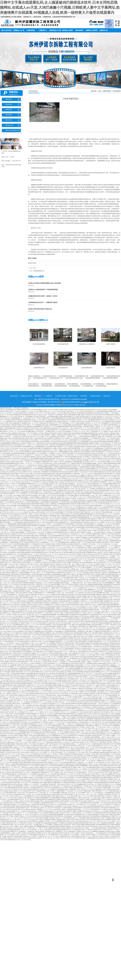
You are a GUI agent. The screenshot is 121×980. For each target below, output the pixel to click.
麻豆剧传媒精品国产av (17, 598)
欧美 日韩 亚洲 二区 (23, 510)
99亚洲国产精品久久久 (95, 616)
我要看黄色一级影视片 (50, 435)
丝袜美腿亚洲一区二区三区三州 (91, 715)
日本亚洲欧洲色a (33, 594)
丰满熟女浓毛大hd (34, 608)
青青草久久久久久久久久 (7, 549)
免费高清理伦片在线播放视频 (39, 536)
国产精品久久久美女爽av (86, 830)
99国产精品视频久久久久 (13, 804)
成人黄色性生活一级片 (97, 425)
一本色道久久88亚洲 (85, 835)
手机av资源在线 (25, 752)
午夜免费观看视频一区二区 (17, 418)
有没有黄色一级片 (71, 529)
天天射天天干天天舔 (53, 648)
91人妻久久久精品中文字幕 (7, 442)
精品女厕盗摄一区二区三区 (62, 668)
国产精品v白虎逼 (108, 600)
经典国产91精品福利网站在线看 (44, 510)
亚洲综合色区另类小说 (19, 809)
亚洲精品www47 (105, 705)
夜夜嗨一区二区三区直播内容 (21, 791)
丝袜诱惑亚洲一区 (40, 613)
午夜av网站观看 (113, 487)
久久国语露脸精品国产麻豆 (53, 420)
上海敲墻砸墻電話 (59, 384)
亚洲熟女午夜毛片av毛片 (43, 558)
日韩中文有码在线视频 (90, 692)
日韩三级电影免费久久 (38, 652)
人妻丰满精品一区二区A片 (7, 516)
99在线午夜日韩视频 (33, 556)
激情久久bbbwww (50, 519)
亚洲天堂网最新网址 (60, 522)
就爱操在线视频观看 (75, 668)
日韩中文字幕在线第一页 (107, 465)
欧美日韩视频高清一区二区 (31, 598)
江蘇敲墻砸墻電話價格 (65, 376)
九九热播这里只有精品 (42, 465)
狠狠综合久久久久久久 (38, 742)
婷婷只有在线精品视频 (103, 447)
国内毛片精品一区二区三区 (111, 589)
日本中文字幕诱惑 (5, 420)
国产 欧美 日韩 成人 (58, 756)
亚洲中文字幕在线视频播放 (64, 516)
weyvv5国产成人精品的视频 (13, 794)
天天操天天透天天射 (15, 606)
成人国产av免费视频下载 (98, 593)
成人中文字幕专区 (82, 682)
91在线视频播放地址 (47, 756)
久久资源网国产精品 (64, 430)
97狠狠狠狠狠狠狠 (106, 569)
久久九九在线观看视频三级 (27, 796)
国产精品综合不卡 (14, 529)
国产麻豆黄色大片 (60, 566)
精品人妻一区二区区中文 (16, 569)
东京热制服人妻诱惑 (53, 521)
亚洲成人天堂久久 (89, 445)
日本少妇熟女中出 (40, 489)
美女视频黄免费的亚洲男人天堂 (99, 418)
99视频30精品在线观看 (100, 719)
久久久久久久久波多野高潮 (78, 588)
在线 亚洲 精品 (28, 611)
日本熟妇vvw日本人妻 (92, 510)
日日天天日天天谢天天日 (77, 774)
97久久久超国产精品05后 (78, 416)
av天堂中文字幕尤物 (39, 460)
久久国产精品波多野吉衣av (90, 739)
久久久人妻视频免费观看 (10, 524)
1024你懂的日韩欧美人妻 (16, 724)
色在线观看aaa (72, 509)
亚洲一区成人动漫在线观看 (14, 447)
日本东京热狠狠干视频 (110, 673)
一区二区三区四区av (70, 702)
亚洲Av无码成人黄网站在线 (83, 605)
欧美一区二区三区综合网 (18, 432)
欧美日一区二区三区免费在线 (97, 561)
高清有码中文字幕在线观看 (111, 660)
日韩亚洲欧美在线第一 (89, 426)
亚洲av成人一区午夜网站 (69, 421)
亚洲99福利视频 (80, 527)
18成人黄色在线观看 (5, 704)
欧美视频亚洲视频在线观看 (51, 813)
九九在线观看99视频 (111, 561)
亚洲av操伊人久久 (54, 423)
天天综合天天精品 (70, 546)
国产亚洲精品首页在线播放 (9, 537)
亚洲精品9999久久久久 (53, 663)
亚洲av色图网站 (85, 450)
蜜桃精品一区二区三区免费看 (92, 517)
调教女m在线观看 (104, 633)
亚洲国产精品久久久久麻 (101, 657)
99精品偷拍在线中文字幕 (32, 707)
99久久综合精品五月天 (60, 510)
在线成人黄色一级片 (81, 583)
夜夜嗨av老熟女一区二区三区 (75, 435)
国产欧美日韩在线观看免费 (106, 415)
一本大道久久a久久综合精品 (36, 411)
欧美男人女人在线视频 (34, 823)
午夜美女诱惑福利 (24, 450)
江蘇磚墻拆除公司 (38, 271)
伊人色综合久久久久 (108, 806)
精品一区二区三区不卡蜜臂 (42, 620)
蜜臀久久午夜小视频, (69, 625)
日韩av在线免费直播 (52, 443)
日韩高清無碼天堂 (55, 788)
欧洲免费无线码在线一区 (36, 517)
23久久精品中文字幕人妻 (45, 487)
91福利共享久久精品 (71, 635)
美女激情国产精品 (49, 830)
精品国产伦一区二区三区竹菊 (29, 494)
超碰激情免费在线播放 (79, 502)
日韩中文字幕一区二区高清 (108, 613)
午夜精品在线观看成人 (73, 603)
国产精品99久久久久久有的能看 (28, 774)
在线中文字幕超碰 (90, 683)
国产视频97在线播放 (28, 626)
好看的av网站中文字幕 (103, 532)
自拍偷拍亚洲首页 (16, 618)
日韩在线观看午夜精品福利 (69, 630)
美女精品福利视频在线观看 (50, 509)
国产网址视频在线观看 (68, 714)
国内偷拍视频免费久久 (65, 500)
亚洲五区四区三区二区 (66, 534)
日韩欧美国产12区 (63, 673)
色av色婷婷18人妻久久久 (90, 462)
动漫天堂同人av (97, 811)
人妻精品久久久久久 (28, 784)
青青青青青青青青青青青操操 (32, 769)
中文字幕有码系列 (75, 757)
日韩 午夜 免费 (9, 816)
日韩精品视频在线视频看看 (56, 815)
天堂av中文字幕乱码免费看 (67, 598)
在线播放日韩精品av (65, 667)
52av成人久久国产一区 (6, 673)
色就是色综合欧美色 (114, 588)
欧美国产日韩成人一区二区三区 (24, 463)
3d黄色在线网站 (19, 828)
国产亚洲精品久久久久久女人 (14, 739)
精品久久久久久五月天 (67, 586)
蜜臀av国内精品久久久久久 (61, 591)
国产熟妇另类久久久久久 (45, 747)
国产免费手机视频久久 (90, 524)
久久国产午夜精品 (37, 635)
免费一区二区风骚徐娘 (70, 658)
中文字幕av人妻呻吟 (92, 714)
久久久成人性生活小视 (16, 457)
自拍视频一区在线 (34, 475)
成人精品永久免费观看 (50, 504)
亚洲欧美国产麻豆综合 (19, 648)
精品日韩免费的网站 (99, 547)
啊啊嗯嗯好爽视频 (47, 467)
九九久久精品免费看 (41, 453)
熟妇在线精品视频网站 (94, 672)
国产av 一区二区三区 (98, 460)
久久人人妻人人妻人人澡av (16, 725)
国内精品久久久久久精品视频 (48, 734)
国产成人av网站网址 (79, 736)
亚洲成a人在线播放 (37, 811)
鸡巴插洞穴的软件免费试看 (69, 448)
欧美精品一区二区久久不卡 (104, 416)
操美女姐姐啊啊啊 (71, 566)
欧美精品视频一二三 (8, 522)
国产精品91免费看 (64, 687)
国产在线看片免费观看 (18, 532)
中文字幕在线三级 (44, 549)
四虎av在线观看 (70, 751)
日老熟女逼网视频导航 (15, 415)
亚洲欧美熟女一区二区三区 (112, 526)
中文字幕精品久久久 (61, 455)
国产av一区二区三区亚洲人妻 (12, 584)
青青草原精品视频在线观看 (7, 744)
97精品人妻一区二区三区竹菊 (24, 579)
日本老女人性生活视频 (9, 581)
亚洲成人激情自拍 (77, 460)
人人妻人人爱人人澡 (77, 623)
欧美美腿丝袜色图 (82, 477)
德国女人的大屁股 (50, 455)
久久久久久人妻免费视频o (88, 420)
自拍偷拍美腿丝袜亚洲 (71, 561)
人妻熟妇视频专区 (45, 475)
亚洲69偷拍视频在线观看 (93, 534)
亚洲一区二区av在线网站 (79, 793)
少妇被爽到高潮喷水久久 (78, 697)
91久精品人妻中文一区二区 (38, 573)
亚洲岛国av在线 (40, 762)
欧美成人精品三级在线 (93, 554)
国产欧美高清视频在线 (80, 571)
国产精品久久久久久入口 (14, 663)
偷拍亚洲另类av (53, 433)
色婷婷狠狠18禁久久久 (35, 731)
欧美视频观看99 (45, 462)
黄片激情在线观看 (44, 598)
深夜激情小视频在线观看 (97, 467)
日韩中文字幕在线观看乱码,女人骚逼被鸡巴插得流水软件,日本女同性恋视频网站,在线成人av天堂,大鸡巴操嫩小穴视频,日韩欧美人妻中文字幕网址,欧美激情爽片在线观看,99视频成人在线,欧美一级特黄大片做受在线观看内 (60, 8)
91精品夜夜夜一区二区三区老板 (15, 667)
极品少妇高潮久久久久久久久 (71, 573)
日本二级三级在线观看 (52, 655)
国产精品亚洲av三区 (11, 497)
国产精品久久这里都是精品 (76, 645)
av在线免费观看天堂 (37, 426)
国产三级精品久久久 (106, 704)
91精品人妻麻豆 (106, 608)
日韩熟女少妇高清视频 (47, 482)
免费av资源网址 (68, 808)
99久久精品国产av (22, 411)
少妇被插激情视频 (71, 809)
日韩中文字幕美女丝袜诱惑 (60, 568)
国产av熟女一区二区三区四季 (55, 539)
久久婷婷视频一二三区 (114, 558)
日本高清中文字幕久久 (68, 650)
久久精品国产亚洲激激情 (67, 453)
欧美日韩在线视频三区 (108, 616)
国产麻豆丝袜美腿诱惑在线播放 (17, 734)
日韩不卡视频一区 (115, 432)
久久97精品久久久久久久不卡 (18, 480)
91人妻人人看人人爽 (72, 479)
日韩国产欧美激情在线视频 (82, 643)
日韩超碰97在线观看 (21, 479)
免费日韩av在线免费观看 (102, 754)
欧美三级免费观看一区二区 (28, 618)
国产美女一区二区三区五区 (11, 710)
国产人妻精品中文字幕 (63, 734)
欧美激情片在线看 (106, 640)
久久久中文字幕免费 (36, 680)
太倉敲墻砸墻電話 (101, 386)
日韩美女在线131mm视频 (96, 603)
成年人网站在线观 (102, 714)
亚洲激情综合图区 (84, 823)
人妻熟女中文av (66, 475)
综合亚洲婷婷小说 (103, 588)
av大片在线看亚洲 (107, 670)
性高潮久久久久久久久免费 (75, 437)
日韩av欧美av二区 (80, 546)
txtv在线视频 (76, 514)
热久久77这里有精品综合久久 (47, 492)
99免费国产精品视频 (56, 820)
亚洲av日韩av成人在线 (65, 554)
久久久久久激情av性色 (37, 445)
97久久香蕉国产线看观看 (103, 500)
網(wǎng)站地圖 (82, 399)
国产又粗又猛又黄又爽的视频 (56, 495)
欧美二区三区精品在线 (72, 731)
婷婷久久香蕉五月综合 (15, 653)
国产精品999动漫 (43, 764)
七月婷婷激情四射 (84, 803)
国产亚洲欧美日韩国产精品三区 (81, 620)
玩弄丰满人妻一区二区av (34, 437)
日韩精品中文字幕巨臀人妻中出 (95, 475)
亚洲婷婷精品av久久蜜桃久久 (85, 547)
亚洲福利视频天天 (86, 442)
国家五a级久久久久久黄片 (50, 450)
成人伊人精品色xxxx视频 (26, 542)
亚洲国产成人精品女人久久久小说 (80, 709)
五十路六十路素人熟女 (34, 662)
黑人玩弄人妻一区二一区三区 (44, 568)
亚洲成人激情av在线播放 (45, 480)
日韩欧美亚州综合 (42, 667)
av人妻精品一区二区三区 (71, 660)
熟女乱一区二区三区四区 (65, 641)
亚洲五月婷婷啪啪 (26, 426)
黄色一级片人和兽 (68, 539)
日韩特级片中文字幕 (68, 657)
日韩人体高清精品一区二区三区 (45, 761)
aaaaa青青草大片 (44, 514)
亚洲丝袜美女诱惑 (78, 586)
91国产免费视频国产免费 (51, 641)
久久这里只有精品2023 (55, 581)
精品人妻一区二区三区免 (52, 531)
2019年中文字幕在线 (48, 653)
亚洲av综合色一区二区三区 (74, 455)
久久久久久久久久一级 (92, 588)
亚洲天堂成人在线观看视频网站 (50, 425)
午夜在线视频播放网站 (80, 784)
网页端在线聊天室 (48, 474)
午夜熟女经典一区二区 (98, 484)
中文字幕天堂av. (82, 680)
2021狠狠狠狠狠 (100, 668)
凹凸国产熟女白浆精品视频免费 (24, 430)
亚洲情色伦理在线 (15, 420)
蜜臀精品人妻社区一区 (9, 430)
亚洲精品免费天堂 (107, 584)
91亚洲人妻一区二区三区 (53, 638)
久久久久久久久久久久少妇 (112, 492)
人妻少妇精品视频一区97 (46, 442)
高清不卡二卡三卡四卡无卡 (13, 767)
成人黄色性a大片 (25, 458)
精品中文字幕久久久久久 (71, 551)
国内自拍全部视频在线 (11, 690)
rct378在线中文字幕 (12, 596)
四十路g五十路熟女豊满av (28, 613)
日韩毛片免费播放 (98, 600)
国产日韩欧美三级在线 (22, 788)
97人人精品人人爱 (101, 539)
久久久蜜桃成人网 (41, 836)
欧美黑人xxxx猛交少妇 (38, 415)
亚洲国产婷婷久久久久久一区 (12, 509)
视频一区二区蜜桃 (112, 796)
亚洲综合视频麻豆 (115, 440)
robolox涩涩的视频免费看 (54, 536)
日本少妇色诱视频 (74, 470)
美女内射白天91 (71, 510)
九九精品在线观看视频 (94, 537)
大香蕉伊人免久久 (105, 702)
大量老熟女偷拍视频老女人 (28, 477)
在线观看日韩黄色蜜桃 (34, 448)
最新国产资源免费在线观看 (82, 495)
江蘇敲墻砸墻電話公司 (49, 376)
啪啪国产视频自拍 (40, 633)
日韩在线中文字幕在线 (80, 648)
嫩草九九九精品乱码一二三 (100, 536)
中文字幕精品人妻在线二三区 (51, 413)
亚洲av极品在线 (7, 803)
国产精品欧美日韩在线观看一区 (20, 435)
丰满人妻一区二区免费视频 (9, 665)
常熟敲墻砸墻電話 (47, 386)
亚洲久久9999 (99, 773)
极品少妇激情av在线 (32, 682)
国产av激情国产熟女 (41, 539)
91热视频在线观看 (113, 621)
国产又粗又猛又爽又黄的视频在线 (27, 558)
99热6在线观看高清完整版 (92, 527)
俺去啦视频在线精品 (68, 578)
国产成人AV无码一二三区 (31, 712)
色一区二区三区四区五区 (75, 838)
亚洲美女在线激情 (38, 611)
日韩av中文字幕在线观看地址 (13, 655)
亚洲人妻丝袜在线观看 (13, 521)
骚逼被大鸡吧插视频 (31, 702)
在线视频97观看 (51, 799)
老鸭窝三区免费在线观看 (107, 574)
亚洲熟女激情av (71, 527)
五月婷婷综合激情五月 (6, 645)
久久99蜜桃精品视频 (96, 744)
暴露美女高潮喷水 (66, 420)
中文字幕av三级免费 (80, 705)
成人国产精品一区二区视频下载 (95, 784)
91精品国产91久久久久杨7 (35, 793)
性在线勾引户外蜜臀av (81, 598)
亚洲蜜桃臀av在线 (107, 450)
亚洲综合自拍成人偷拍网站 (83, 421)
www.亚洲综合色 (25, 584)
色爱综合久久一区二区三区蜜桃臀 (45, 668)
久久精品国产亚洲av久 (104, 510)
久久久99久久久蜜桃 (80, 650)
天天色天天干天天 (97, 507)
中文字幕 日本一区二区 (15, 630)
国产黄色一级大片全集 (59, 635)
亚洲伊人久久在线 (56, 432)
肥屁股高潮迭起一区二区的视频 (67, 531)
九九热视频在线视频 (8, 757)
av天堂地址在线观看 (24, 452)
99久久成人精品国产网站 (13, 613)
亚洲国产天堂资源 (85, 415)
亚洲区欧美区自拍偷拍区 (76, 426)
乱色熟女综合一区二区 (102, 487)
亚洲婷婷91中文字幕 (91, 502)
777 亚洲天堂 (28, 532)
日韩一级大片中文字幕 (30, 720)
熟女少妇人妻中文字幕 (64, 564)
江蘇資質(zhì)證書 (67, 30)
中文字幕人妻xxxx (84, 616)
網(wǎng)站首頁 (6, 30)
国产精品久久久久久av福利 (34, 665)
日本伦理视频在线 (46, 448)
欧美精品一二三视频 (70, 583)
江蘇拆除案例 (31, 30)
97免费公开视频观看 (22, 578)
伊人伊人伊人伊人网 (8, 781)
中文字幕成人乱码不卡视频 (94, 680)
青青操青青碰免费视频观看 (7, 463)
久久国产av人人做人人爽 (58, 746)
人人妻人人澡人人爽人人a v (7, 616)
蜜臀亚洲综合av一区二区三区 (84, 710)
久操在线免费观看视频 (36, 552)
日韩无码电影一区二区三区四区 (33, 467)
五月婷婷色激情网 (89, 586)
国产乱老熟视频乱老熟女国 (62, 789)
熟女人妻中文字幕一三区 (28, 825)
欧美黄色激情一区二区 (13, 641)
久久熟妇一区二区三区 (80, 539)
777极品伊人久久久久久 (72, 690)
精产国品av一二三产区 (62, 470)
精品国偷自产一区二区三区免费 (109, 546)
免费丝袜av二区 (68, 489)
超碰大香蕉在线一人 (62, 437)
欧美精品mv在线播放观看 (21, 492)
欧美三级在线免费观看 (26, 652)
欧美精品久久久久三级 (106, 700)
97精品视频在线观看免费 (87, 433)
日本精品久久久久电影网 (41, 630)
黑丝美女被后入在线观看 (49, 603)
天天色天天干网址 (10, 448)
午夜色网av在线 (86, 425)
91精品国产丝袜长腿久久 (83, 556)
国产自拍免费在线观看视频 (103, 623)
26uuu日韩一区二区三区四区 (94, 628)
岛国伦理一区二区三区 (54, 722)
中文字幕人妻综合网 (82, 700)
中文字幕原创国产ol (36, 482)
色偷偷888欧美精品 (22, 662)
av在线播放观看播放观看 (63, 504)
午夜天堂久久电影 (68, 640)
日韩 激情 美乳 (18, 781)
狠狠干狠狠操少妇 (30, 633)
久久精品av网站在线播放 (104, 462)
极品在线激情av (51, 727)
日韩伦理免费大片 (28, 781)
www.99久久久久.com (6, 621)
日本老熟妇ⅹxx (83, 747)
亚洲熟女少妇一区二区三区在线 (64, 776)
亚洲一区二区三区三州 (85, 428)
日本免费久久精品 (56, 448)
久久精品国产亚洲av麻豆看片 (22, 482)
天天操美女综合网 (38, 416)
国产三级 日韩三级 (77, 489)
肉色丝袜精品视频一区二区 (99, 625)
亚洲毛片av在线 (79, 657)
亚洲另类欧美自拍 (115, 672)
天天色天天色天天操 (76, 536)
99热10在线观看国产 (43, 472)
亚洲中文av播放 (30, 645)
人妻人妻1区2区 (95, 665)
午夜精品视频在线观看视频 (77, 517)
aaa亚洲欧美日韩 (100, 489)
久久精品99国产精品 (50, 447)
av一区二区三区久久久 (14, 460)
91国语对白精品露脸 (13, 640)
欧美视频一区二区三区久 (34, 660)
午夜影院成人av (110, 489)
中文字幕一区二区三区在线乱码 (86, 559)
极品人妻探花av (50, 484)
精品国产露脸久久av (86, 724)
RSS (70, 399)
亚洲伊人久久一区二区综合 (9, 504)
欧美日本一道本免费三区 (109, 549)
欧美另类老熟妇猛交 (107, 474)
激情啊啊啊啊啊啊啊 (39, 826)
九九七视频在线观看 (90, 497)
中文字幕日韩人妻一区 (43, 714)
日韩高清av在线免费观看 (49, 516)
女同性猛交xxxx (81, 630)
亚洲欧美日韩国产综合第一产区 (8, 411)
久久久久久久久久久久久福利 (12, 477)
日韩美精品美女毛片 (59, 438)
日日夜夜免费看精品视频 (73, 415)
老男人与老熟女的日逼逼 (112, 433)
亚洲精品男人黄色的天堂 (91, 453)
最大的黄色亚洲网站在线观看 (37, 452)
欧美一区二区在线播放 (89, 489)
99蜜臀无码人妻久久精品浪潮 (53, 633)
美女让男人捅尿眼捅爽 (52, 736)
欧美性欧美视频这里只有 (8, 635)
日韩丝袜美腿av (14, 574)
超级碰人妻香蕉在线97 (27, 438)
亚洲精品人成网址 (32, 741)
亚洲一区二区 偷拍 (63, 509)
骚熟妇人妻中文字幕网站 (98, 479)
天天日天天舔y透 (46, 507)
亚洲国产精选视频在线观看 (20, 546)
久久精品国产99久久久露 (24, 821)
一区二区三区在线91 (8, 643)
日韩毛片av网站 (110, 710)
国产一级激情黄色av (95, 494)
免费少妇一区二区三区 (55, 556)
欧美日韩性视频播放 (83, 438)
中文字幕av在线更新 (16, 468)
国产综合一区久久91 (71, 547)
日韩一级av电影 (74, 428)
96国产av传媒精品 (74, 761)
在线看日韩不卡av (59, 546)
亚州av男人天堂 (54, 549)
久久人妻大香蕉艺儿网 (21, 594)
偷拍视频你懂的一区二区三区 (112, 512)
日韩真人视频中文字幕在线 (59, 479)
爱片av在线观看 (73, 467)
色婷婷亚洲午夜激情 (24, 695)
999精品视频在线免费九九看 (88, 487)
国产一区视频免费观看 (106, 591)
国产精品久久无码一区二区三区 (50, 554)
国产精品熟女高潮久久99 (65, 514)
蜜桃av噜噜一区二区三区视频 (44, 825)
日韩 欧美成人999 (81, 756)
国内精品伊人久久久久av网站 (44, 583)
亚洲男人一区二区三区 (85, 576)
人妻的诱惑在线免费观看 (13, 519)
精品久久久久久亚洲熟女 (38, 534)
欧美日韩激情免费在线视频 (33, 647)
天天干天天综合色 (94, 611)
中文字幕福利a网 (15, 687)
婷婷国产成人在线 (29, 512)
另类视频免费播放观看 (23, 505)
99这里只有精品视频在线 (70, 418)
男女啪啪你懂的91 (81, 626)
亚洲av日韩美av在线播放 (112, 559)
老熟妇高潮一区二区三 (80, 474)
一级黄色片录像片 (113, 485)
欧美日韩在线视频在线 (106, 756)
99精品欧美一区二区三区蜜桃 (64, 447)
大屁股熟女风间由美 (18, 720)
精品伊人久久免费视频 (39, 715)
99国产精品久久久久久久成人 (40, 692)
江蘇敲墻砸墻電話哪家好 (93, 378)
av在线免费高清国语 (108, 678)
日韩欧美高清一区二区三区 (38, 670)
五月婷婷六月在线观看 (22, 428)
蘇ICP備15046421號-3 (54, 402)
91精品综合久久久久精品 (110, 544)
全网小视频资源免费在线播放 (48, 428)
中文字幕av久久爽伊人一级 (93, 608)
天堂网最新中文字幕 (111, 759)
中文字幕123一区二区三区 (70, 507)
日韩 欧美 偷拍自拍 (89, 430)
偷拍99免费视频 (7, 554)
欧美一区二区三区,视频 (68, 689)
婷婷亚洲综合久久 (96, 521)
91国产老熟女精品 (79, 453)
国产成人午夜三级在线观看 (20, 554)
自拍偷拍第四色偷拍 (92, 717)
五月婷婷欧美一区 (5, 566)
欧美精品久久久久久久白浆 (36, 759)
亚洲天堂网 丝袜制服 (104, 717)
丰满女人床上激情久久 (42, 547)
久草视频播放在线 (57, 457)
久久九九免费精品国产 (95, 438)
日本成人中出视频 (114, 542)
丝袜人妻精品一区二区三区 (23, 616)
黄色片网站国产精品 (65, 413)
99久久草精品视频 (106, 576)
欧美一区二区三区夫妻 (44, 657)
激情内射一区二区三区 (102, 426)
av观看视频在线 (26, 468)
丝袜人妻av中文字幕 (5, 465)
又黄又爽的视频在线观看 (36, 458)
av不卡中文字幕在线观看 (53, 618)
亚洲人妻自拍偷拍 (89, 657)
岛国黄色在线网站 (28, 826)
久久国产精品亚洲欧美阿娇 (67, 704)
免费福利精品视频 (73, 673)
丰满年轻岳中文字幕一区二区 (10, 452)
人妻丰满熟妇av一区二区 (103, 692)
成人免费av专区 (100, 437)
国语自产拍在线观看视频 (8, 811)
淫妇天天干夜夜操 (69, 532)
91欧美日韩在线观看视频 (56, 620)
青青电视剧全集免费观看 (49, 470)
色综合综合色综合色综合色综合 (89, 826)
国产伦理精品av (54, 505)
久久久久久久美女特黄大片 (72, 699)
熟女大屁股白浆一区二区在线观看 (70, 835)
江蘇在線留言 (79, 30)
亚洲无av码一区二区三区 (37, 678)
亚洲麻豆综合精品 (50, 544)
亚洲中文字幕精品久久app (57, 605)
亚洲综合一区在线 (78, 472)
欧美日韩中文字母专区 (52, 463)
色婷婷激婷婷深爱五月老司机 (91, 563)
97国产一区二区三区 (112, 662)
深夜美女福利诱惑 (94, 712)
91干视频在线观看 (8, 705)
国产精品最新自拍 (84, 660)
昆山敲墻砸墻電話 (75, 386)
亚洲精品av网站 (103, 558)
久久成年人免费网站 (97, 605)
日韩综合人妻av (14, 475)
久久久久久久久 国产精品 (46, 541)
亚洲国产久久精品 (27, 588)
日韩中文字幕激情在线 (102, 516)
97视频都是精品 (53, 465)
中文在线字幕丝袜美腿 (14, 536)
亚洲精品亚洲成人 (9, 586)
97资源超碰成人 (72, 831)
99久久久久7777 (105, 672)
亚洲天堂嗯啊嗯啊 (36, 561)
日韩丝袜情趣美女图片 (37, 672)
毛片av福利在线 (24, 636)
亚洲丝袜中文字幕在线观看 (90, 482)
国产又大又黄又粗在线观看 (66, 736)
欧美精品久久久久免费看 (21, 759)
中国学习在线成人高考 (45, 746)
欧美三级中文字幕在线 (14, 678)
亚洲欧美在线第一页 (17, 704)
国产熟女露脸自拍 (23, 470)
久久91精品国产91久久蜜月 (26, 571)
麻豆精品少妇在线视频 (32, 764)
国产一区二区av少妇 (89, 499)
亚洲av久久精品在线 (61, 529)
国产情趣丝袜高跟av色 (93, 626)
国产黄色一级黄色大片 (113, 742)
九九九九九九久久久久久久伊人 (44, 477)
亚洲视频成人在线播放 (37, 821)
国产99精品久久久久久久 (94, 477)
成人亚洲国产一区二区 (46, 752)
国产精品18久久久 (58, 578)
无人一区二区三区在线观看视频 (96, 529)
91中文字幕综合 (50, 452)
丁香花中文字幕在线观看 (21, 643)
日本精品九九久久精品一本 (37, 641)
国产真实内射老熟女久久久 (89, 411)
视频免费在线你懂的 (105, 752)
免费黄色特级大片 (55, 835)
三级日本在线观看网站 (8, 455)
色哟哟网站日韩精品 (26, 683)
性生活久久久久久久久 (68, 558)
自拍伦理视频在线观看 (71, 468)
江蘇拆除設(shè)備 (55, 30)
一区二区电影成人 (38, 527)
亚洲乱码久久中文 (83, 685)
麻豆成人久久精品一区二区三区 (29, 794)
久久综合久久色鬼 (13, 564)
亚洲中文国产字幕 (92, 729)
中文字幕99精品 (109, 655)
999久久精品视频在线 (10, 552)
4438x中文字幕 (53, 514)
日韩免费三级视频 (81, 596)
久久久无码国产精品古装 (34, 737)
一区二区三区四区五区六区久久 (103, 801)
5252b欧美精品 (9, 702)
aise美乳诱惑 (44, 722)
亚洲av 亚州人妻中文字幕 (77, 445)
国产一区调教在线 (29, 831)
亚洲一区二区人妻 (16, 500)
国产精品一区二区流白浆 (95, 638)
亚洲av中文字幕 (31, 539)
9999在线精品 (86, 574)
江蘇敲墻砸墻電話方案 (81, 376)
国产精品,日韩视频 (94, 618)
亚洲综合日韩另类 (24, 801)
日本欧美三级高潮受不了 (11, 727)
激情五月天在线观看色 (62, 519)
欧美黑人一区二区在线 (107, 438)
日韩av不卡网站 (100, 655)
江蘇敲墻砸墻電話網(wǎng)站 (74, 378)
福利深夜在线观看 (11, 821)
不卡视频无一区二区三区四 (79, 628)
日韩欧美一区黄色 (28, 736)
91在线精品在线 (37, 509)
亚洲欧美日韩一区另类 (86, 600)
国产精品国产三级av (68, 537)
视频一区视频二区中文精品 (32, 514)
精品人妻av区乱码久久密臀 (69, 494)
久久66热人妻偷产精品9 (46, 636)
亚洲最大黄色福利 (40, 519)
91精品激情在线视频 (71, 544)
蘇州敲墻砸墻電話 (73, 384)
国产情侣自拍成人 (58, 440)
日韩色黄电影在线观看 (21, 522)
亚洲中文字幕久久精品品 (79, 741)
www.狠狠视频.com (41, 771)
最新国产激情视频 (78, 811)
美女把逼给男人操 (86, 522)
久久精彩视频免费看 (34, 788)
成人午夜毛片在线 (80, 798)
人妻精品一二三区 (33, 578)
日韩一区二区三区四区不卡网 (96, 512)
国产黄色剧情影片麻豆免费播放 (26, 601)
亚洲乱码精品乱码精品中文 (77, 754)
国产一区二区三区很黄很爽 (32, 803)
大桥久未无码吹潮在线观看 (75, 490)
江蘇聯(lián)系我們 (91, 30)
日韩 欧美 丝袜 (16, 458)
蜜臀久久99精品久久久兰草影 (27, 786)
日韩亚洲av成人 (41, 774)
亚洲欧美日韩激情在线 (78, 516)
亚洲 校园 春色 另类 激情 (90, 786)
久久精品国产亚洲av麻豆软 (79, 500)
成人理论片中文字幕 (81, 505)
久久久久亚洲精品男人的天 (83, 744)
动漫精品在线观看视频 (24, 670)
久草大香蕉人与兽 (114, 781)
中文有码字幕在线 (38, 474)
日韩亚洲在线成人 (103, 571)
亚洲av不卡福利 (105, 440)
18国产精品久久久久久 (11, 680)
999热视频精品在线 (41, 569)
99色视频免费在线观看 (62, 426)
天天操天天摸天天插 (108, 458)
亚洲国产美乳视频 (105, 818)
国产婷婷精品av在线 (67, 633)
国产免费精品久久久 (110, 751)
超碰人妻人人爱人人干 (35, 615)
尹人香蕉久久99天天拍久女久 (100, 724)
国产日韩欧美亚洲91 (12, 695)
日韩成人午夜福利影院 (74, 450)
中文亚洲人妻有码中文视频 (7, 425)
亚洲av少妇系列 (112, 516)
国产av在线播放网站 (73, 694)
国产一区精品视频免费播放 (56, 418)
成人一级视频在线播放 (61, 452)
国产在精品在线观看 (40, 655)
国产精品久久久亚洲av (28, 663)
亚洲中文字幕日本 (79, 578)
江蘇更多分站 (103, 30)
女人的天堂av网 (34, 574)
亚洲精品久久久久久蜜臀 (92, 687)
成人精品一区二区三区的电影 (83, 542)
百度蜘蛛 (75, 399)
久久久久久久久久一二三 (8, 741)
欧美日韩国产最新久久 (106, 631)
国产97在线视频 (33, 421)
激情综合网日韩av (105, 643)
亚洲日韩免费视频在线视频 (89, 463)
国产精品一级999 (110, 529)
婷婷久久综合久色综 (113, 683)
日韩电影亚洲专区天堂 (82, 566)
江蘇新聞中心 (43, 30)
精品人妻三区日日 (100, 430)
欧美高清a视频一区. (27, 563)
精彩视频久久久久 (54, 704)
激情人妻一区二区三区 (84, 673)
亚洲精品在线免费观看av (14, 620)
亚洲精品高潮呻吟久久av (39, 638)
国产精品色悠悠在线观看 (66, 472)
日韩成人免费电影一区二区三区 (10, 638)
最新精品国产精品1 (85, 470)
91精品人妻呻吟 (60, 771)
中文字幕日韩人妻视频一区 (105, 504)
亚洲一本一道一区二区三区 (10, 556)
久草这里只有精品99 (34, 490)
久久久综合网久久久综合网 (10, 413)
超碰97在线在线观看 (56, 475)
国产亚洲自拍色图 (58, 474)
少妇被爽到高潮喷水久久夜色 (111, 480)
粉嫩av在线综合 (41, 694)
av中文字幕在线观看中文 (14, 623)
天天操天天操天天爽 (56, 558)
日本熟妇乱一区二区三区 (112, 430)
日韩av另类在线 (81, 594)
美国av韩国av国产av (16, 675)
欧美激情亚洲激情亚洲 (111, 803)
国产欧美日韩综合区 (34, 428)
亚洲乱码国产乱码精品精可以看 (27, 771)
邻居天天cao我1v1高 (6, 423)
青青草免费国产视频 (96, 699)
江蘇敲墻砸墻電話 (46, 384)
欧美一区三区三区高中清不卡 (24, 635)
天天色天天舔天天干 (64, 521)
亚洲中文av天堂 (34, 564)
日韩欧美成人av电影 (106, 581)
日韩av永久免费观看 (42, 500)
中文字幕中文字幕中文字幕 (45, 494)
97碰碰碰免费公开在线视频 (25, 413)
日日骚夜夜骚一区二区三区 (61, 541)
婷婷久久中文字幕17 (91, 416)
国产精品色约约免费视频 (42, 559)
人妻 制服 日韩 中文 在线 (93, 771)
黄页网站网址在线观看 (89, 437)
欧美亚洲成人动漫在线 (99, 808)
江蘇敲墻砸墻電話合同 (40, 378)
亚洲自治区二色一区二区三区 (71, 606)
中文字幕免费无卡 (13, 558)
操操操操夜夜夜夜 (108, 507)
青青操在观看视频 (21, 581)
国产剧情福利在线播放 (11, 779)
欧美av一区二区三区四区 (11, 440)
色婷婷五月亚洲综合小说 (103, 596)
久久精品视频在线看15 (83, 467)
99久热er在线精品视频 (12, 571)
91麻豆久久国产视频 (76, 574)
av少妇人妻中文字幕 (7, 826)
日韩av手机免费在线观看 (26, 521)
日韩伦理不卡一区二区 (50, 426)
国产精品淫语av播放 (70, 605)
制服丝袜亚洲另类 (76, 463)
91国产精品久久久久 (82, 485)
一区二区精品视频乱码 (108, 699)
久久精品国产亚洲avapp (110, 448)
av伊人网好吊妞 (29, 631)
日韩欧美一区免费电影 (77, 499)
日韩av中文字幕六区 (80, 558)
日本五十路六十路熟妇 (77, 692)
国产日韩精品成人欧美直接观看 (93, 670)
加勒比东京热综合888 (92, 558)
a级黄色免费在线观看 (50, 757)
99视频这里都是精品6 (99, 472)
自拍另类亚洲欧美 (9, 467)
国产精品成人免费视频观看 (45, 421)
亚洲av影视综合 (63, 549)
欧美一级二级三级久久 (22, 448)
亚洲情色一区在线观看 (114, 418)
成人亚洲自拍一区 (48, 675)
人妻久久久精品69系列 (92, 432)
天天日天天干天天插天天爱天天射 (13, 789)
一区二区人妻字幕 (100, 559)
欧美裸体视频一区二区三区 (52, 460)
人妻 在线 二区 (17, 715)
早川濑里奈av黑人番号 (32, 747)
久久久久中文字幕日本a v (58, 690)
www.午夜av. (87, 667)
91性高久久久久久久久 (6, 818)
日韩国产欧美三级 (7, 732)
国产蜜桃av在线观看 (68, 571)
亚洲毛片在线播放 (84, 694)
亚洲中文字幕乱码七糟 (64, 433)
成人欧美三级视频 (79, 532)
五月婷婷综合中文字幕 (25, 692)
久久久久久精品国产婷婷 (53, 774)
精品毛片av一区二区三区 (40, 521)
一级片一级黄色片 (76, 564)
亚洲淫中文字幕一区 (43, 741)
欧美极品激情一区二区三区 (23, 672)
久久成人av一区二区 (108, 746)
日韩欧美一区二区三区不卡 (16, 769)
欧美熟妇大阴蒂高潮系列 (107, 517)
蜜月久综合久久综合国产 (36, 450)
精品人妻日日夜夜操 (95, 640)
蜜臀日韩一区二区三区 (55, 689)
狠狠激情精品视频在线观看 (110, 442)
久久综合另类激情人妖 (39, 778)
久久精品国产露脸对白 (91, 447)
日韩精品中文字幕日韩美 (47, 546)
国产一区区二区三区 (115, 564)
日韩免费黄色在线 (36, 606)
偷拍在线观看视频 (43, 798)
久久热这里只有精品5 (47, 662)
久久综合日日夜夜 (91, 697)
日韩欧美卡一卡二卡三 (15, 494)
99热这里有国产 (12, 657)
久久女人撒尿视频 (105, 421)
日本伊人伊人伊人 (106, 477)
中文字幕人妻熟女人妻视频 (68, 569)
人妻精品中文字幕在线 (77, 526)
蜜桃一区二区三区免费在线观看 (52, 793)
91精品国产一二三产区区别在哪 (109, 618)
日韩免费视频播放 (82, 519)
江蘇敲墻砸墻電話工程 (56, 378)
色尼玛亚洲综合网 (77, 425)
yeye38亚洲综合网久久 (41, 512)
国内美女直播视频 (43, 418)
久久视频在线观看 (44, 502)
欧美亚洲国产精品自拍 (10, 576)
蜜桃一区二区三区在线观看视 (26, 600)
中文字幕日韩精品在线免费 (96, 660)
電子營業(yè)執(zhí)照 (92, 402)
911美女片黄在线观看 (110, 467)
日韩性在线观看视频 (23, 719)
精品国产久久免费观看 (86, 663)
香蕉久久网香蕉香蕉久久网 (59, 707)
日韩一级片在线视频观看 (45, 578)
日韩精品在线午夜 (43, 423)
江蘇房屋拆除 (116, 91)
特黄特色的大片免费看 (108, 648)
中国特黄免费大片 (81, 631)
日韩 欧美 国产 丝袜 (69, 825)
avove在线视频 (85, 707)
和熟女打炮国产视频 (82, 512)
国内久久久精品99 (68, 621)
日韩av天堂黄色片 (96, 722)
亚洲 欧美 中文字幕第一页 (109, 468)
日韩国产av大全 (24, 502)
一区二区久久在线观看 (56, 657)
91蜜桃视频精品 (114, 541)
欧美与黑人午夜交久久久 (63, 428)
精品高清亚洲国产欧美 (33, 522)
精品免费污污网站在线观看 (12, 636)
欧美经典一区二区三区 (102, 497)
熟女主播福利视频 (25, 420)
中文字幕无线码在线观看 (8, 672)
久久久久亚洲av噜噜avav (39, 579)
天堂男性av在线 (4, 514)
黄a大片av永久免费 (27, 474)
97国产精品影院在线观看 (24, 504)
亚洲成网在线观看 (24, 574)
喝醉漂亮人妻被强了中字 (96, 443)
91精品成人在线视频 (10, 534)
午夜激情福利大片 (45, 773)
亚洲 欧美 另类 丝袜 (7, 648)
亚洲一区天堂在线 (46, 606)
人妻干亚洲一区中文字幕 (55, 682)
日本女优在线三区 (24, 608)
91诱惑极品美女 (61, 561)
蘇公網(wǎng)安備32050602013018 (73, 402)
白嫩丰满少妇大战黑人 (79, 636)
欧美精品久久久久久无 (87, 601)
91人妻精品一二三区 (90, 532)
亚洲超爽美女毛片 (109, 601)
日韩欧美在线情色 (25, 804)
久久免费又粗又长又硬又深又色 (42, 563)
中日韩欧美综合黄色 (62, 490)
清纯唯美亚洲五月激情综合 (69, 682)
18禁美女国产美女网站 (13, 836)
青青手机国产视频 (34, 442)
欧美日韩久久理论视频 (67, 778)
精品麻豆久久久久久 (104, 453)
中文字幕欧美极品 (32, 835)
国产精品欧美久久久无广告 (99, 428)
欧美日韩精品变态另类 (34, 589)
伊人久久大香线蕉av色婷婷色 (24, 811)
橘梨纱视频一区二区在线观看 (16, 610)
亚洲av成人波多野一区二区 (39, 838)
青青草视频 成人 (23, 556)
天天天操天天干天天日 (8, 633)
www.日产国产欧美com (26, 638)
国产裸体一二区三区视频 (101, 610)
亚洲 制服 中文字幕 (94, 551)
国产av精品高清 (62, 465)
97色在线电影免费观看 (60, 576)
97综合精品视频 (35, 551)
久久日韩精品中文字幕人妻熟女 (54, 489)
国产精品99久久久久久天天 (106, 563)
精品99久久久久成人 (46, 551)
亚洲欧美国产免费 (61, 415)
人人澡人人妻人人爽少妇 (8, 583)
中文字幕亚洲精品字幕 (70, 512)
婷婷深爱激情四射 (54, 472)
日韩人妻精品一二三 (87, 828)
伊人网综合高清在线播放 (69, 457)
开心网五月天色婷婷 (48, 576)
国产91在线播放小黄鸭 (27, 460)
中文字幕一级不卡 (38, 413)
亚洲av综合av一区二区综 (110, 443)
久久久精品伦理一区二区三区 (14, 697)
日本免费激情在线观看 (13, 502)
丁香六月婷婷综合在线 (38, 687)
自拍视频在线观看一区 (55, 502)
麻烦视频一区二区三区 (36, 677)
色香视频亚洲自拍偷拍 (100, 813)
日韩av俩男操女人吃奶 (14, 766)
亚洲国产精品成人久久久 (102, 564)
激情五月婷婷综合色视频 (19, 526)
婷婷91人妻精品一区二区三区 (17, 747)
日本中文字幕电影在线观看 (66, 648)
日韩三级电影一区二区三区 (21, 700)
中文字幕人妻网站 (33, 440)
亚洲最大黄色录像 (74, 458)
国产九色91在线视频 (11, 647)
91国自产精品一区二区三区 (94, 648)
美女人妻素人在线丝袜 (71, 806)
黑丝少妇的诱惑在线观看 (84, 440)
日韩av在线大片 (69, 771)
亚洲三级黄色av (66, 499)
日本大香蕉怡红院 (38, 621)
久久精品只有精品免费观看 (47, 522)
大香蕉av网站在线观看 (65, 416)
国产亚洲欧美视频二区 (65, 423)
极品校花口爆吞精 (23, 421)
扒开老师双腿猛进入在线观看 (47, 566)
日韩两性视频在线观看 (109, 568)
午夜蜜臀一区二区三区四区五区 (102, 725)
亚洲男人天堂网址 (75, 492)
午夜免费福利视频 (98, 448)
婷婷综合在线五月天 (96, 470)
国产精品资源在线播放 (42, 786)
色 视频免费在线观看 (78, 447)
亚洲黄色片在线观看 (62, 799)
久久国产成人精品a (82, 531)
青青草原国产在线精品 (24, 591)
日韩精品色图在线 (105, 715)
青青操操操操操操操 (60, 830)
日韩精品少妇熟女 (63, 450)
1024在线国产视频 (81, 608)
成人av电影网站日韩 (80, 714)
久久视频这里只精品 (65, 767)
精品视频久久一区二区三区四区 (94, 568)
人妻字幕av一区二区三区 (87, 789)
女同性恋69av (13, 662)
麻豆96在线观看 (33, 495)
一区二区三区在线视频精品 (23, 507)
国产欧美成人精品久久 (42, 658)
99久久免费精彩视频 (59, 468)
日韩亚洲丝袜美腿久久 (23, 497)
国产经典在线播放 (41, 623)
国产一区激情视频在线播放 (51, 416)
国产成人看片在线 (57, 480)
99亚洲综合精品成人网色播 (16, 514)
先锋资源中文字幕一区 (31, 418)
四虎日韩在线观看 (44, 556)
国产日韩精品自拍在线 (29, 569)
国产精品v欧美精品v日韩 (93, 705)
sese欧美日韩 (24, 495)
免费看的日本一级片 (96, 468)
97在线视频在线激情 (58, 583)
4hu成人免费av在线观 (72, 579)
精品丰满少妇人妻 (95, 556)
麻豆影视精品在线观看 (88, 610)
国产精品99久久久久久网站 (99, 809)
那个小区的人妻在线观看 (56, 625)
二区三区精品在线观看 (96, 620)
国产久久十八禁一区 (27, 715)
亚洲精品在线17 (57, 494)
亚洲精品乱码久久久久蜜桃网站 (39, 537)
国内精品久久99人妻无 (83, 635)
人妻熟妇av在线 (7, 588)
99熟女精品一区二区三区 (91, 423)
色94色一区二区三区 (32, 423)
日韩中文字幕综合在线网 (22, 442)
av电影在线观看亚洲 (41, 799)
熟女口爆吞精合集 (106, 521)
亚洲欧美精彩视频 (112, 695)
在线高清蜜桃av (59, 631)
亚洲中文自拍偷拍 (75, 521)
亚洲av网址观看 (88, 413)
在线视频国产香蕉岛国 (25, 551)
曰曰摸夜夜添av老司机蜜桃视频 (78, 615)
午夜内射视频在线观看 (63, 615)
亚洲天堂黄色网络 (97, 458)
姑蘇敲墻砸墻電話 (34, 386)
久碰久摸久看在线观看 (58, 660)
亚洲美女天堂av (68, 620)
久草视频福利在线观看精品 (98, 831)
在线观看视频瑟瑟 (48, 468)
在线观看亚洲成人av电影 (47, 497)
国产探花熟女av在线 (21, 425)
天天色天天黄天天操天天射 (37, 729)
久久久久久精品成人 (43, 581)
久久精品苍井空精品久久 (84, 722)
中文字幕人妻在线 (34, 505)
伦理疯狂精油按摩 (62, 435)
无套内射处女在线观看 (19, 673)
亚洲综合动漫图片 (60, 699)
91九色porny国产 (51, 623)
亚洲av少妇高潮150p (91, 652)
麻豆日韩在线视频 (23, 440)
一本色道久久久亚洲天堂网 (95, 677)
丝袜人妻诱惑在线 (95, 702)
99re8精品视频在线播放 (100, 828)
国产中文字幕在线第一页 (56, 808)
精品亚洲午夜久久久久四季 (99, 457)
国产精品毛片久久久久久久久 (109, 509)
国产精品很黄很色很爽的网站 (94, 594)
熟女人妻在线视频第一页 (14, 689)
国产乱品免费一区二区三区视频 (15, 712)
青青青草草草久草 (102, 796)
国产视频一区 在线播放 (93, 631)
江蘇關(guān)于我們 (19, 31)
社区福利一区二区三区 (74, 549)
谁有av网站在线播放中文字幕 (10, 600)
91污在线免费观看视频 (9, 788)
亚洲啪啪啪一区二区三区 (106, 566)
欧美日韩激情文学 (70, 484)
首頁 (100, 91)
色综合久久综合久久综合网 (41, 626)
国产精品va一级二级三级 (49, 517)
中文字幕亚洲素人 (78, 524)
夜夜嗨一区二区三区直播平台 (85, 448)
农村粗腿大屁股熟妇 (112, 720)
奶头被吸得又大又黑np (41, 663)
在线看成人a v (14, 551)
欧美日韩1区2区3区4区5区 (61, 442)
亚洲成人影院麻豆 (96, 542)
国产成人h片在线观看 (35, 791)
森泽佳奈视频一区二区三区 (83, 665)
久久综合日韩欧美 (30, 489)
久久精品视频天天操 (65, 588)
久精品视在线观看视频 (9, 428)
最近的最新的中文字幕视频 (25, 727)
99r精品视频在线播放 (10, 737)
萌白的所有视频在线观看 (52, 801)
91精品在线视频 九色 (57, 794)
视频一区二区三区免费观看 (34, 425)
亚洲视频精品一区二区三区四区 (47, 526)
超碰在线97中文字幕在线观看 (81, 618)
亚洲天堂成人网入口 (51, 616)
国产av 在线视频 (45, 605)
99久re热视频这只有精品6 (15, 433)
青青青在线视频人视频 (50, 683)
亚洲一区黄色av (83, 613)
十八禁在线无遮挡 (30, 465)
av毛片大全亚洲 (84, 603)
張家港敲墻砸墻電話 (61, 386)
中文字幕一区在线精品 (59, 477)
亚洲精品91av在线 (101, 420)
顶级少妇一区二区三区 (23, 813)
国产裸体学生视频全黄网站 (19, 685)
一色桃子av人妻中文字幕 (107, 737)
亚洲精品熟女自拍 (21, 682)
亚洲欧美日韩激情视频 (77, 413)
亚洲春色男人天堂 (75, 789)
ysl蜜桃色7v (32, 510)
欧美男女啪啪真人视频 (36, 516)
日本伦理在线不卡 (103, 531)
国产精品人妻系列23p (74, 452)
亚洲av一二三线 (94, 833)
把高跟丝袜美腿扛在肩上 (55, 537)
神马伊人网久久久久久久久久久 (10, 485)
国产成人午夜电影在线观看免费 (103, 445)
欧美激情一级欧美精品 (49, 445)
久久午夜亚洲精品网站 (19, 645)
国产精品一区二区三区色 (55, 571)
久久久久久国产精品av (11, 603)
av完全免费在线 (89, 725)
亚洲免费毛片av (74, 719)
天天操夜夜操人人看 (110, 437)
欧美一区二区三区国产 (86, 458)
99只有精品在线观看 (92, 505)
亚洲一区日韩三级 (45, 584)
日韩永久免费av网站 (71, 746)
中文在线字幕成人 (102, 742)
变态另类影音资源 (115, 615)
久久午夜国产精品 (36, 507)
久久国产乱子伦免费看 (84, 468)
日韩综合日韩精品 (81, 781)
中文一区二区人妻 (96, 440)
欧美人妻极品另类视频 (93, 741)
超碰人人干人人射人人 (6, 589)
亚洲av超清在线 (38, 438)
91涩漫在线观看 (115, 524)
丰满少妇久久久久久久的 (62, 458)
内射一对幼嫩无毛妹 (29, 828)
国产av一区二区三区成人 (24, 820)
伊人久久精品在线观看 (78, 423)
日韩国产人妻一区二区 (58, 551)
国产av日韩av (94, 415)
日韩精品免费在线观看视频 (65, 443)
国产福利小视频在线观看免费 (10, 670)
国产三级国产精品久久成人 (108, 494)
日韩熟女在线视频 (60, 544)
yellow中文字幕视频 (81, 658)
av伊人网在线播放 (69, 495)
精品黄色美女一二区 (69, 589)
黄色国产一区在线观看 (59, 662)
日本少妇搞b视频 (66, 432)
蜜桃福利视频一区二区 (75, 655)
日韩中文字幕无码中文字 (8, 479)
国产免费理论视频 (33, 502)
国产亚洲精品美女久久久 (33, 699)
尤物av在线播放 (57, 421)
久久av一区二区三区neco (53, 836)
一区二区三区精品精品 (84, 479)
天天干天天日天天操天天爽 (21, 746)
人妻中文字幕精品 (24, 475)
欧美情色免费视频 (102, 786)
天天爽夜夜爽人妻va (77, 563)
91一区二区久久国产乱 (13, 416)
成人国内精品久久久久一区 (52, 534)
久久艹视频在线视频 (53, 588)
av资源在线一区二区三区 (104, 524)
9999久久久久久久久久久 (50, 411)
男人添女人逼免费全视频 (70, 440)
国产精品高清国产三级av (54, 784)
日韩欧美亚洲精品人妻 (113, 455)
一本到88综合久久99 (24, 564)
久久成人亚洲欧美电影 (73, 576)
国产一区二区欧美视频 (110, 689)
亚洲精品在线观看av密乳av (93, 569)
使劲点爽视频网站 (114, 497)
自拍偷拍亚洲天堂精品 (41, 601)
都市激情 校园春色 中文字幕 (80, 480)
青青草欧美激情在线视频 (23, 552)
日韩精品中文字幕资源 (13, 838)
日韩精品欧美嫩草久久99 (94, 509)
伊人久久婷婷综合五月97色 (36, 435)
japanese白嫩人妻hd (57, 606)
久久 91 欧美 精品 (19, 467)
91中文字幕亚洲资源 (33, 783)
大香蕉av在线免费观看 (62, 695)
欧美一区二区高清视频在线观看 (81, 818)
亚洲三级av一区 (61, 579)
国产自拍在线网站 (25, 536)
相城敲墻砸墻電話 (112, 384)
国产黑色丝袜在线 (21, 583)
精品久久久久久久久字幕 (39, 484)
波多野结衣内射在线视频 (13, 445)
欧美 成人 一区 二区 (20, 702)
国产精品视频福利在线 (63, 759)
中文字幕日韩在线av (115, 423)
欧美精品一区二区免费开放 (72, 487)
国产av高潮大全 (95, 421)
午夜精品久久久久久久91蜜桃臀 (78, 647)
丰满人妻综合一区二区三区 (96, 544)
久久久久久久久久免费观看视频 (57, 542)
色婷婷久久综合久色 (38, 532)
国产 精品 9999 (32, 596)
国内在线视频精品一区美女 (105, 482)
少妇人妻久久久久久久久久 (105, 729)
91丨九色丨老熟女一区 (43, 720)
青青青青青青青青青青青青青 (81, 443)
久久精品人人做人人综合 (62, 593)
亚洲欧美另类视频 (91, 500)
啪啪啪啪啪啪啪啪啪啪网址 (87, 514)
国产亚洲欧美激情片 (11, 840)
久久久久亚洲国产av (104, 432)
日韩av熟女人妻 (101, 552)
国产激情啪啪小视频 (92, 571)
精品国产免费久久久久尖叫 (28, 623)
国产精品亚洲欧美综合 (45, 794)
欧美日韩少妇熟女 (56, 596)
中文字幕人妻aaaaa (50, 678)
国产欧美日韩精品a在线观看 (107, 645)
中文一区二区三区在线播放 (20, 487)
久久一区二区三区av (107, 641)
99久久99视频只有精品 (51, 652)
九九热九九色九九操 (53, 667)
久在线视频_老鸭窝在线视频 (60, 467)
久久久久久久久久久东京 (69, 556)
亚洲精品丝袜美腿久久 (8, 828)
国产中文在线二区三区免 (63, 647)
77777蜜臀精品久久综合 (53, 453)
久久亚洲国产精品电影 (39, 430)
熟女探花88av (105, 542)
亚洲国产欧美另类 (94, 566)
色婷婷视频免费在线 (58, 532)
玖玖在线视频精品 (99, 526)
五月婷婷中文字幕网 (25, 443)
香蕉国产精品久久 (25, 678)
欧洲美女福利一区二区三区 (94, 678)
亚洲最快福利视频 (28, 724)
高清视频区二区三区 (5, 527)
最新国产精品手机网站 (81, 677)
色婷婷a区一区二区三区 (43, 725)
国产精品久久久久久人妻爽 (112, 460)
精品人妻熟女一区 (90, 751)
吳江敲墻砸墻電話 (88, 386)
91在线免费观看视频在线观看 (105, 411)
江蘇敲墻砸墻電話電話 (97, 376)
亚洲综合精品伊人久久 (74, 442)
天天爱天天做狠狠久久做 (19, 798)
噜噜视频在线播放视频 (62, 727)
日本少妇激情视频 (17, 588)
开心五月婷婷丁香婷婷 (43, 433)
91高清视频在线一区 (39, 586)
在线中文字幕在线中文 (11, 510)
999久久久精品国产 (83, 544)
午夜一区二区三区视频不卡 (112, 547)
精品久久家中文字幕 (86, 549)
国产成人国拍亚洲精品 (93, 615)
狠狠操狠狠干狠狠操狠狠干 (68, 638)
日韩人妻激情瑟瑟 (5, 457)
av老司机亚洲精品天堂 (61, 594)
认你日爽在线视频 (80, 825)
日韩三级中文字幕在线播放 (96, 732)
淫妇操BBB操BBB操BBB (18, 453)
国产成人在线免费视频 (25, 561)
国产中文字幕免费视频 (34, 462)
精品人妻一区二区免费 (98, 522)
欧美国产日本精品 (59, 482)
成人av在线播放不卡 (59, 806)
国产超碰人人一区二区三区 (110, 620)
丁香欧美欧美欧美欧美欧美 (38, 804)
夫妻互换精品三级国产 (60, 809)
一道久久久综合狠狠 (57, 507)
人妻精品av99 (4, 433)
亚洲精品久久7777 (106, 537)
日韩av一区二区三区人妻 (35, 470)
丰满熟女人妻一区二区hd (77, 430)
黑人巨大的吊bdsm (51, 804)
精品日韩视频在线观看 (105, 778)
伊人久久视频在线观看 (67, 769)
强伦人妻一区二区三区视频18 (22, 455)
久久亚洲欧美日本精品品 (96, 707)
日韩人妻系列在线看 (113, 499)
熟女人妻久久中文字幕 (112, 539)
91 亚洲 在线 (78, 482)
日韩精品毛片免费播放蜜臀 (91, 435)
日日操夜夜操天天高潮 (28, 630)
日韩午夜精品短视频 (36, 603)
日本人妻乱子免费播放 (114, 714)
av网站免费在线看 (81, 717)
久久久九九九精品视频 (66, 618)
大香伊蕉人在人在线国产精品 (13, 778)
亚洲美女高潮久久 (100, 492)
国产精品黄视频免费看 (76, 462)
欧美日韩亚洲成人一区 (94, 704)
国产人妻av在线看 (15, 495)
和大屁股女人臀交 (76, 767)
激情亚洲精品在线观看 (55, 626)
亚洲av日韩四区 (22, 437)
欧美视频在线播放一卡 (27, 650)
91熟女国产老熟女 (69, 482)
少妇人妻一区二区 (33, 643)
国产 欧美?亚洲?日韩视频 (106, 435)
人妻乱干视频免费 (44, 564)
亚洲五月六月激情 (32, 472)
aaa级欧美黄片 (66, 574)
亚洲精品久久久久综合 (62, 742)
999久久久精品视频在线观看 (11, 799)
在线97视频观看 (96, 576)
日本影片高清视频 (99, 586)
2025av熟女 (87, 593)
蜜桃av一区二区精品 (94, 685)
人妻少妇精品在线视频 (83, 494)
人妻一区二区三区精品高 (44, 596)
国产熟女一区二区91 (91, 798)
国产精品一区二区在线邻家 (40, 588)
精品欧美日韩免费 (9, 492)
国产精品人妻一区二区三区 (10, 754)
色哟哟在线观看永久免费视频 (54, 573)
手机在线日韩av (70, 705)
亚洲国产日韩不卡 (22, 665)
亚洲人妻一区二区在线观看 (44, 702)
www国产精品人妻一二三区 (64, 628)
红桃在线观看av (46, 737)
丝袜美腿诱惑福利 (27, 415)
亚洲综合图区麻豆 (13, 561)
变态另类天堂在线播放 (60, 527)
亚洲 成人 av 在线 (25, 445)
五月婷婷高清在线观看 (29, 658)
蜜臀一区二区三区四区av (41, 815)
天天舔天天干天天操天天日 (10, 484)
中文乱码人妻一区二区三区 (99, 695)
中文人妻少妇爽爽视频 (37, 468)
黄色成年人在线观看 (103, 485)
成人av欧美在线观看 (16, 426)
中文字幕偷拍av (48, 532)
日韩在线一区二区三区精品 (38, 420)
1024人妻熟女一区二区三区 (77, 497)
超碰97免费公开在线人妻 (99, 767)
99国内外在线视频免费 (77, 667)
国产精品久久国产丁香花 (62, 719)
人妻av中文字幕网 (102, 463)
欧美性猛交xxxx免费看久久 (84, 457)
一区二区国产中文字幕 (39, 463)
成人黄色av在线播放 (105, 820)
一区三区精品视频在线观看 (29, 500)
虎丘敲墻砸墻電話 (86, 384)
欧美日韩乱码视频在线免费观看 (81, 776)
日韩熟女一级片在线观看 (22, 499)
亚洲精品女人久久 (65, 774)
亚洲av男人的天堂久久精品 (71, 833)
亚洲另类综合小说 (50, 613)
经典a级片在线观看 (75, 504)
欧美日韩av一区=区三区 (11, 719)
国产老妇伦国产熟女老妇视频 (48, 490)
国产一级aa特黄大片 (50, 415)
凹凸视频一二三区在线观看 (111, 413)
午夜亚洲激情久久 (68, 474)
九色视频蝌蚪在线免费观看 (107, 823)
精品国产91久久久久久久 (79, 534)
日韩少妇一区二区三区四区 (63, 709)
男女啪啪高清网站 (30, 432)
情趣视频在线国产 (63, 655)
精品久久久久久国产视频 (88, 655)
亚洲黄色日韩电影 (68, 794)
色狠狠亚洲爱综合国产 (52, 430)
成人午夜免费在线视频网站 (76, 541)
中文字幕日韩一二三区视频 (43, 432)
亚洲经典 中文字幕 (113, 657)
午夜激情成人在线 (60, 665)
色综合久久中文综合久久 (12, 608)
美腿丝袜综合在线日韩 (100, 720)
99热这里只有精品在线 (39, 739)
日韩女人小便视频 (13, 591)
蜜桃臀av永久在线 (45, 769)
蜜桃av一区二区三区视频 (102, 653)
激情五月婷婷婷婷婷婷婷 (111, 425)
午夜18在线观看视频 (96, 450)
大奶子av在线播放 (41, 618)
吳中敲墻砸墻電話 (99, 384)
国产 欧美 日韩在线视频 (79, 641)
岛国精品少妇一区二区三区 (93, 546)
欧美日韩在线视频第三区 (14, 474)
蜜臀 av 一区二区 (103, 505)
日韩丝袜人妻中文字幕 (16, 566)
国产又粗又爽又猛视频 (24, 603)
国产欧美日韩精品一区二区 (60, 752)
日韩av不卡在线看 (94, 709)
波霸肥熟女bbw (15, 443)
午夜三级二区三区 (109, 522)
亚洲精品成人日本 (108, 694)
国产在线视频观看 (104, 423)
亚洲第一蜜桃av (74, 616)
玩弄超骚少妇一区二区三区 (62, 761)
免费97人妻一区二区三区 (105, 519)
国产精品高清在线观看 (79, 552)
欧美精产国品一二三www (26, 485)
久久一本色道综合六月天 (38, 455)
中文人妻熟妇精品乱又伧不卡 (10, 421)
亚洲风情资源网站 (25, 606)
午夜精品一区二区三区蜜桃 (107, 556)
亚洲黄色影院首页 (82, 509)
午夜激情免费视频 (100, 825)
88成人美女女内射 (11, 605)
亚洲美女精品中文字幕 (105, 833)
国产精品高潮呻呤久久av (18, 707)
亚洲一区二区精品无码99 (93, 581)
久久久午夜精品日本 (25, 529)
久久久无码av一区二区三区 (78, 432)
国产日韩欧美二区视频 (92, 636)
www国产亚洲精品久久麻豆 (79, 554)
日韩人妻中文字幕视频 (17, 541)
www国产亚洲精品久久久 (96, 480)
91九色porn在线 (34, 640)
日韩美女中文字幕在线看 (107, 534)
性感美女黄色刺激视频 (14, 438)
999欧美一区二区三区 (75, 411)
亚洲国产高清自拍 (46, 479)
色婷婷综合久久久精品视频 (92, 645)
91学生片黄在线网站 (93, 633)
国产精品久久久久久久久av (22, 516)
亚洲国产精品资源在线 (106, 551)
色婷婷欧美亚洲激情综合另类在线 (32, 457)
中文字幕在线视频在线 (71, 559)
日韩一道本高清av (60, 484)
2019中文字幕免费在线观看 (65, 552)
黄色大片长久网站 (91, 630)
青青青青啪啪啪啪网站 (103, 490)
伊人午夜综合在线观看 (40, 697)
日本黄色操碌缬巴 (89, 526)
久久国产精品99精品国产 (34, 479)
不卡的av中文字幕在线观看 (94, 474)
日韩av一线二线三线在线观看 (8, 660)
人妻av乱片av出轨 (103, 826)
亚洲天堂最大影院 (110, 472)
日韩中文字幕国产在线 (33, 549)
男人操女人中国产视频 (97, 667)
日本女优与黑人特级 (63, 411)
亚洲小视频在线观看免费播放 (16, 611)
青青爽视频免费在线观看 (63, 445)
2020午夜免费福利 (73, 799)
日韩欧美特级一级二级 (44, 835)
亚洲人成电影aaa (111, 457)
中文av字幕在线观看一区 (45, 440)
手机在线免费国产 (97, 549)
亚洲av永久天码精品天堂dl (50, 552)
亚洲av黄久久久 (28, 527)
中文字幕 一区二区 (94, 727)
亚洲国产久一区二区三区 (88, 773)
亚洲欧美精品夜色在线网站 (68, 596)
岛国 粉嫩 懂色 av (62, 600)
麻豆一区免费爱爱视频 (8, 568)
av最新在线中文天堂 (39, 485)
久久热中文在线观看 (111, 734)
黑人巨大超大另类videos (52, 767)
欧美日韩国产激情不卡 (114, 658)
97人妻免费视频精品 (39, 447)
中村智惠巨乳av (84, 611)
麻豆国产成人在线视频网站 (41, 542)
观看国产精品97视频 (49, 458)
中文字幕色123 (4, 494)
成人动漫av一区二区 (102, 697)
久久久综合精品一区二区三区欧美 (74, 791)
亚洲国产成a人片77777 (80, 796)
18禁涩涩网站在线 (98, 413)
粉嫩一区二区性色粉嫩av (26, 416)
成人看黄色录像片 (105, 665)
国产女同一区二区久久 (27, 509)
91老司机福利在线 (24, 641)
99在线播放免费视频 (30, 714)
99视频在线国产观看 (105, 709)
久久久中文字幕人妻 (84, 591)
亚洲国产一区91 (91, 539)
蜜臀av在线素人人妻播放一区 (86, 662)
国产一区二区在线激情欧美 (22, 757)
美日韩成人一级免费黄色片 (93, 650)
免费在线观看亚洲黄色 (39, 736)
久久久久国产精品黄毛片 (91, 578)
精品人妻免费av (102, 455)
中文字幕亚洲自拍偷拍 (68, 643)
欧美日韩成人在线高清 (101, 499)
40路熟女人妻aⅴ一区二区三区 (78, 678)
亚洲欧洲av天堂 (104, 779)
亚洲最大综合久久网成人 (49, 628)
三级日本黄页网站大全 (86, 452)
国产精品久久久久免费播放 (78, 475)
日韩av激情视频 (75, 433)
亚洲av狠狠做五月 (92, 519)
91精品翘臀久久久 (87, 460)
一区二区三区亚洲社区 (41, 648)
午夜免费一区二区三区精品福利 (56, 724)
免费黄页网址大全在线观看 (63, 492)
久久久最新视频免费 (108, 793)
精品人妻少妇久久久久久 (39, 524)
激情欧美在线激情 (115, 421)
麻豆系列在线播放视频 (83, 418)
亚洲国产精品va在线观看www (81, 640)
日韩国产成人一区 (73, 804)
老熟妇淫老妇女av (70, 608)
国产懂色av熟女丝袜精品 (69, 485)
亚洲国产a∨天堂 (95, 835)
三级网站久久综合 (60, 608)
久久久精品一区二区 (27, 689)
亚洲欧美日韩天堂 (67, 581)
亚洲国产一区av (92, 647)
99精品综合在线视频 (44, 574)
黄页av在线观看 (70, 542)
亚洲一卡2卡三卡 (81, 569)
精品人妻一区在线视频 (94, 613)
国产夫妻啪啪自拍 (80, 510)
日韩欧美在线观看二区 (65, 801)
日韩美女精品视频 (93, 815)
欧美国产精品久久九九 (67, 784)
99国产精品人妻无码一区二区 (41, 808)
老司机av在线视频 (33, 487)
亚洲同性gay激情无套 (103, 502)
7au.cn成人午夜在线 (100, 759)
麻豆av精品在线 (105, 747)
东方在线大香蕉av (82, 675)
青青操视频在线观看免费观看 (92, 465)
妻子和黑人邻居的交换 (81, 638)
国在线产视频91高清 (67, 502)
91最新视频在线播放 (89, 621)
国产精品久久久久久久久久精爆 (76, 568)
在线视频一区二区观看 (71, 438)
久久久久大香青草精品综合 (39, 443)
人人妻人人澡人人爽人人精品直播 (17, 539)
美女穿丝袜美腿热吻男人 (76, 786)
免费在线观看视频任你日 (74, 707)
